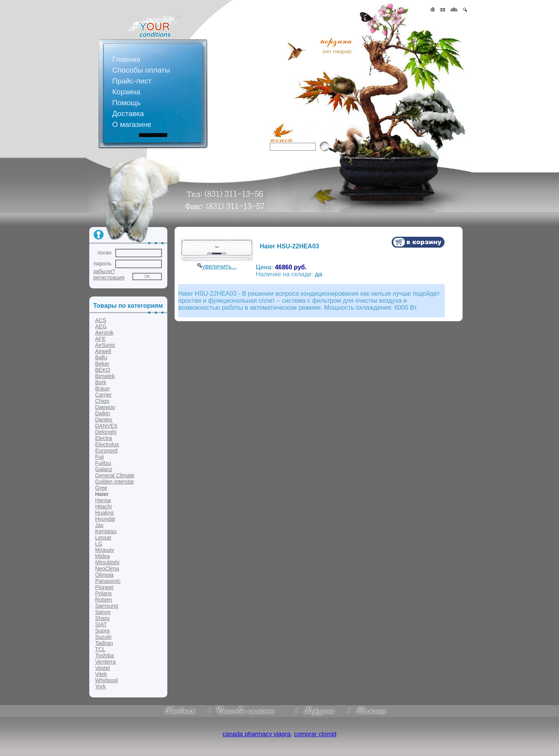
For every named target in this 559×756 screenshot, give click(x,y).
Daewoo (105, 407)
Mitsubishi (107, 562)
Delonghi (106, 432)
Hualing (104, 513)
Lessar (103, 538)
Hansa (103, 500)
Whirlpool (106, 680)
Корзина (126, 92)
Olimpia (104, 575)
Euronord (106, 451)
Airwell (103, 351)
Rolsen (104, 600)
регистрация (109, 277)
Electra (104, 438)
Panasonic (108, 581)
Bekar (102, 364)
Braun (102, 388)
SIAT (101, 624)
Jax (99, 525)
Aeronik (104, 333)
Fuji (100, 457)
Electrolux (107, 444)
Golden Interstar (115, 482)
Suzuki (103, 637)
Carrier (103, 395)
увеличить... (219, 266)
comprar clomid (315, 734)
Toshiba (104, 655)
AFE (100, 339)
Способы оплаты (141, 70)
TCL (100, 649)
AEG (101, 326)
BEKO (103, 370)
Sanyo (103, 612)
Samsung (107, 606)
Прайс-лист (132, 81)
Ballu (101, 357)
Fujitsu (103, 463)
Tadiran (104, 643)
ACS (101, 320)
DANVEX (106, 426)
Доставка (128, 114)
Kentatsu (106, 531)
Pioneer (104, 587)
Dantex (104, 420)
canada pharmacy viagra (256, 734)
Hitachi (103, 506)
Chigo (102, 401)
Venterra (105, 662)
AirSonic (105, 345)
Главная (126, 59)
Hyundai (105, 519)
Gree (101, 488)
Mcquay (105, 550)
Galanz (104, 469)
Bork (101, 382)
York (101, 687)
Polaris (103, 593)
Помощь (126, 103)
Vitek (101, 674)
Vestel (102, 668)
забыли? (104, 271)
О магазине (132, 124)
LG (99, 544)
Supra (102, 631)
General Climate (115, 475)
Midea (102, 556)
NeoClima (107, 569)
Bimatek (105, 376)
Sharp (102, 618)
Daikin (103, 413)
